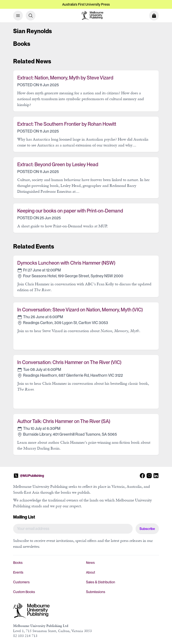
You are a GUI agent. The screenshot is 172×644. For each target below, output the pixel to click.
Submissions (96, 592)
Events (18, 572)
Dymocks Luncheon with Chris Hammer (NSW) (66, 263)
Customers (21, 582)
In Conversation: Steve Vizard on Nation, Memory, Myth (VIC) (80, 310)
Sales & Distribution (101, 582)
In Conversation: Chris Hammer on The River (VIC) (69, 362)
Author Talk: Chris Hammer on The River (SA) (64, 421)
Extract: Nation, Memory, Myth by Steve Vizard (65, 78)
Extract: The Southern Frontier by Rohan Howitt (67, 124)
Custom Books (24, 592)
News (90, 563)
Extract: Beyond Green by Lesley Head (58, 164)
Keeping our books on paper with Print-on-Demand (70, 211)
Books (18, 563)
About (90, 572)
